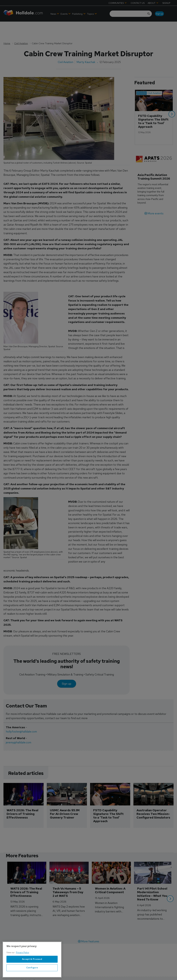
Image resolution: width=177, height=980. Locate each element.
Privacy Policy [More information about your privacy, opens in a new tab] (23, 972)
